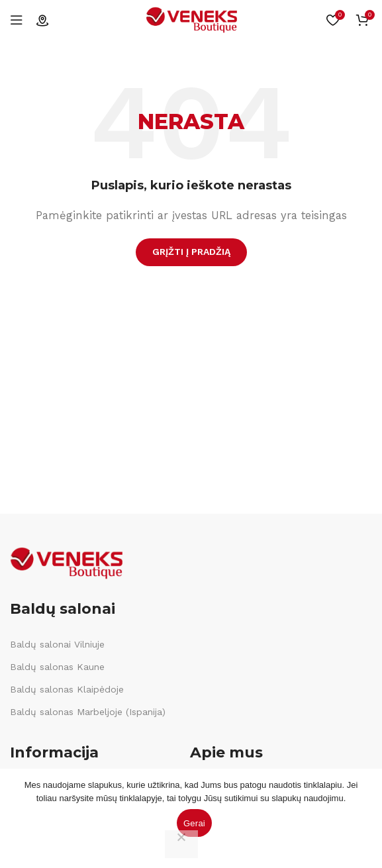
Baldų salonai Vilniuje (57, 644)
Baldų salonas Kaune (57, 667)
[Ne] (181, 844)
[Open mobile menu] (17, 20)
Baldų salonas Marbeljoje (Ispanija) (88, 712)
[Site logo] (191, 19)
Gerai (194, 823)
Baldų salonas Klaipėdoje (67, 689)
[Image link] (66, 562)
